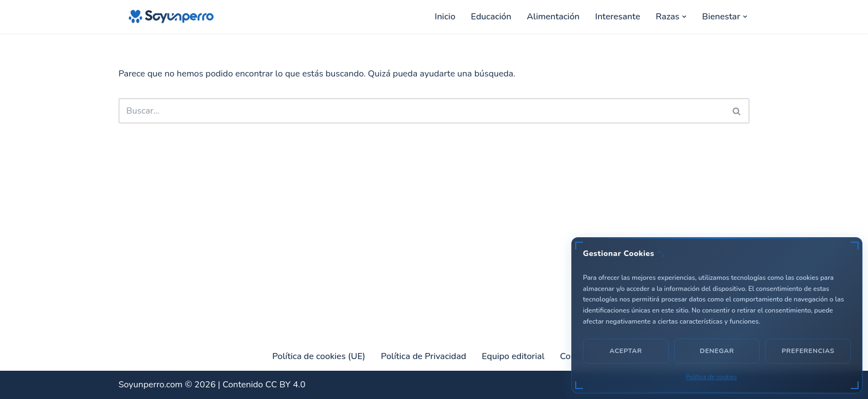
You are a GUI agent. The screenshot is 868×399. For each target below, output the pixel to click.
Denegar (717, 351)
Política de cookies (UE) (319, 356)
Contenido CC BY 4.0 (264, 385)
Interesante (618, 17)
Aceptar (626, 351)
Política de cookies (711, 377)
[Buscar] (422, 111)
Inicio (445, 17)
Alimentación (553, 17)
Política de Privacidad (423, 356)
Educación (491, 17)
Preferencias (808, 351)
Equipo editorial (513, 356)
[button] (684, 17)
